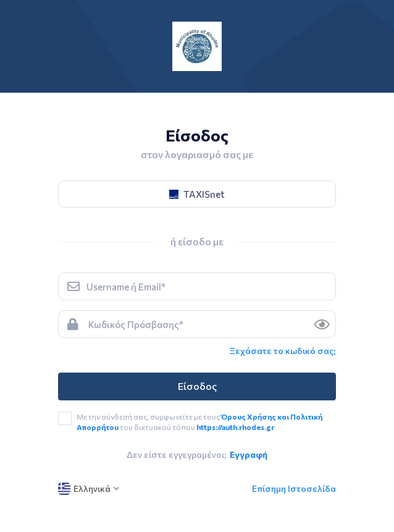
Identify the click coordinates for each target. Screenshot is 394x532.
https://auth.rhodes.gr (235, 427)
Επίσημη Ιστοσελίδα (294, 488)
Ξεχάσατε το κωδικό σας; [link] (283, 351)
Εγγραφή (249, 454)
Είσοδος (197, 386)
